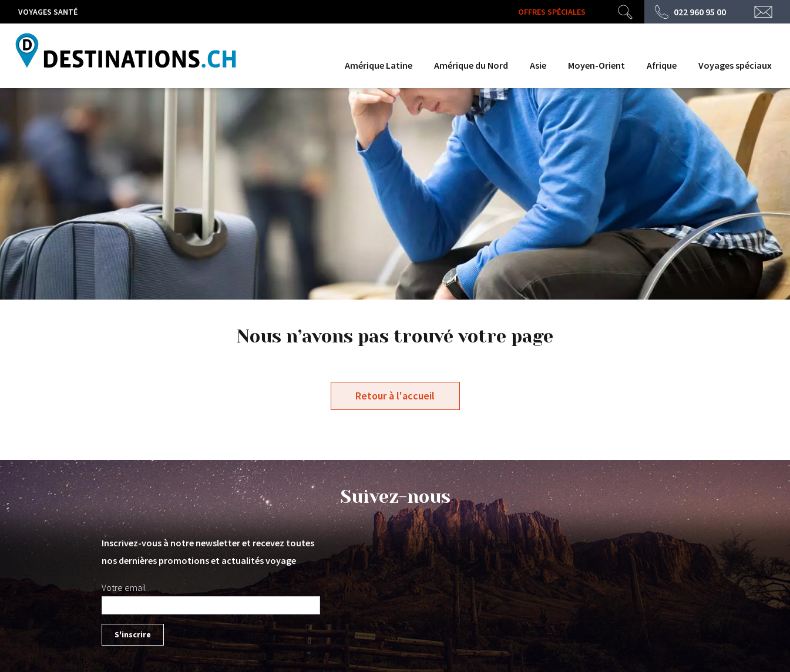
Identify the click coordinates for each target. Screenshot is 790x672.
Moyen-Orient (596, 65)
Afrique (662, 65)
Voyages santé (48, 12)
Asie (538, 65)
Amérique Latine (379, 65)
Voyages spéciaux (735, 65)
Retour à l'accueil (395, 396)
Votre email (124, 587)
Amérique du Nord (471, 65)
